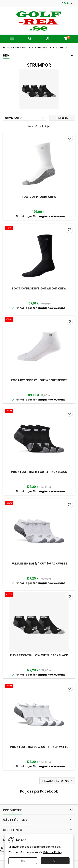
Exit (23, 861)
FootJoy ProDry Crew (39, 197)
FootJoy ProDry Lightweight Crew (39, 288)
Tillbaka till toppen (58, 781)
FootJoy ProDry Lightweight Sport (39, 380)
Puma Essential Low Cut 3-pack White (39, 747)
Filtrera (62, 118)
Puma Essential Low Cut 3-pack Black (39, 655)
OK (55, 861)
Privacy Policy (53, 852)
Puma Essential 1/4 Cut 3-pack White (39, 564)
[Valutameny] (68, 3)
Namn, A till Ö (25, 118)
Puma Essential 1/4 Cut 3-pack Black (39, 472)
